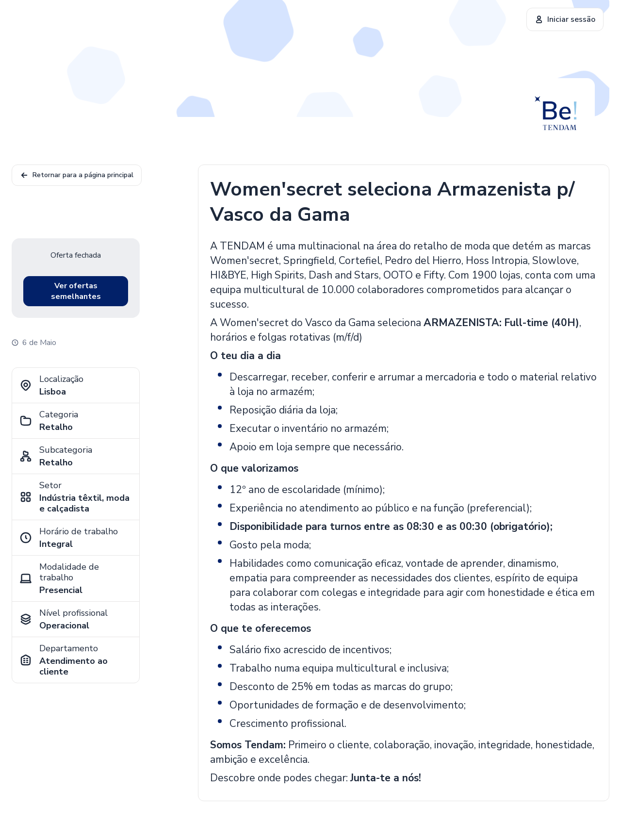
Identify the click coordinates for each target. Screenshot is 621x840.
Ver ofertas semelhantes (76, 291)
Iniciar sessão (565, 19)
